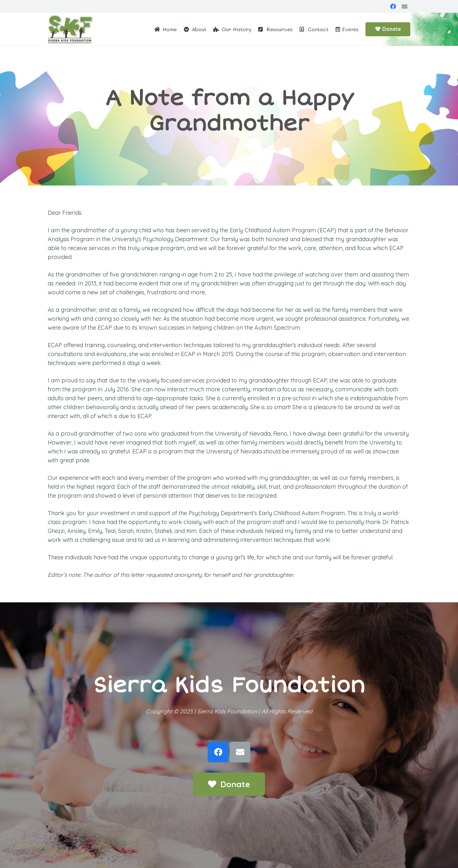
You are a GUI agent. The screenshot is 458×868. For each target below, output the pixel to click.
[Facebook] (393, 6)
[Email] (405, 6)
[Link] (70, 29)
